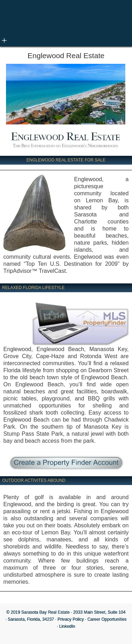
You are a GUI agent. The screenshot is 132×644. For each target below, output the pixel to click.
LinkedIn (67, 626)
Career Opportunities (107, 619)
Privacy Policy (71, 619)
